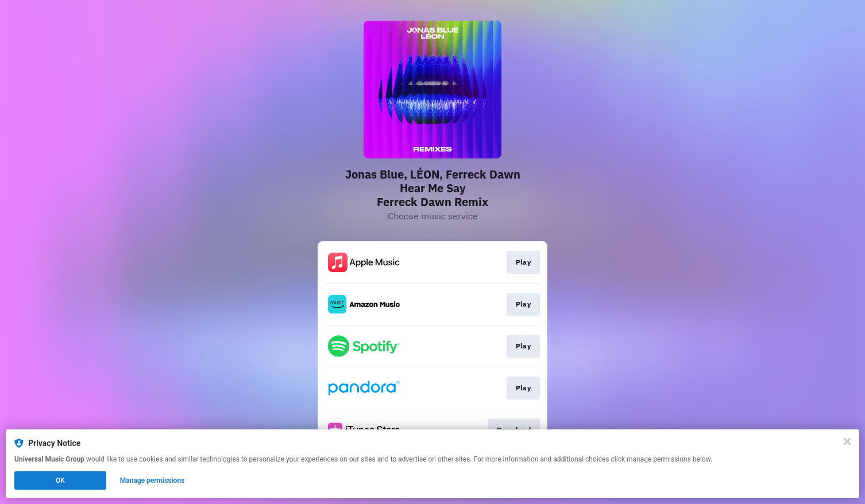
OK (60, 480)
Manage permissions (152, 480)
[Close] (847, 441)
